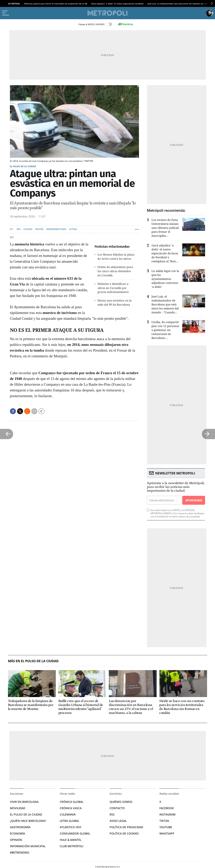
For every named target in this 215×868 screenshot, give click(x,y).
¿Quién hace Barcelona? (28, 821)
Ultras (73, 229)
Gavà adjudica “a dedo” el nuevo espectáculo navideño (117, 4)
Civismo (28, 229)
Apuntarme (194, 500)
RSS (112, 814)
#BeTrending (20, 852)
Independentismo (56, 229)
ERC (19, 229)
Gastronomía (20, 827)
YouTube (166, 827)
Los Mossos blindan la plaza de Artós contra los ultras (116, 257)
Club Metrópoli (72, 846)
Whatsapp (167, 833)
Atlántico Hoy (71, 827)
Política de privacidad (126, 827)
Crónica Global (72, 802)
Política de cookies (124, 833)
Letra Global (69, 821)
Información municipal (28, 846)
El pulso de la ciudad (23, 166)
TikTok (164, 821)
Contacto (117, 808)
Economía (17, 833)
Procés (39, 229)
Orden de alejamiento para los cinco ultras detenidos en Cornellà (115, 271)
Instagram (167, 814)
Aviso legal (118, 821)
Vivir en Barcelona (24, 802)
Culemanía (68, 814)
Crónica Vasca (71, 808)
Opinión (16, 840)
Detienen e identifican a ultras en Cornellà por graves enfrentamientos (113, 288)
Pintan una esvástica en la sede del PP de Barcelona (115, 302)
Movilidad (18, 808)
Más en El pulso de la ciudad (33, 661)
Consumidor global (75, 833)
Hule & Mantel (71, 840)
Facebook (167, 808)
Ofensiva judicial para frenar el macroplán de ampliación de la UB (56, 4)
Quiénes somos (121, 802)
